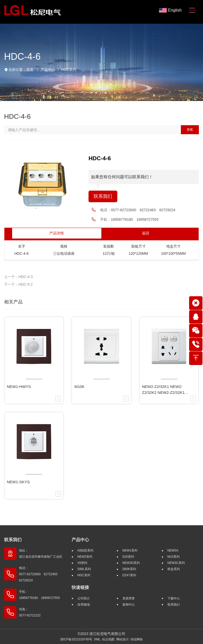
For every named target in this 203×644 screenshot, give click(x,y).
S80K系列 (129, 569)
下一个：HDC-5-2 (18, 284)
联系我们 (103, 196)
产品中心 (48, 70)
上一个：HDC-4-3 (18, 277)
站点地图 (108, 639)
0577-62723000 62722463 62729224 (143, 210)
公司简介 (84, 598)
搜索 (190, 130)
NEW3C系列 (176, 563)
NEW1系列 (130, 550)
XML (97, 639)
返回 (146, 233)
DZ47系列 (129, 575)
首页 (30, 70)
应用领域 (84, 605)
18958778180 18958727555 (135, 219)
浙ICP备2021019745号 (76, 639)
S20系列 (128, 557)
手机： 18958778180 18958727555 (39, 595)
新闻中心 (129, 605)
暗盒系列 (174, 569)
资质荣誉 (129, 598)
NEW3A (173, 550)
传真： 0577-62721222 (30, 612)
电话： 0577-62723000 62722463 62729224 (40, 574)
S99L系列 (84, 569)
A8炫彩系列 (86, 550)
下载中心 (174, 598)
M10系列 (174, 557)
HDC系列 (69, 70)
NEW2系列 (85, 557)
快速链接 (80, 587)
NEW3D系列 (131, 563)
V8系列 (82, 563)
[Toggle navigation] (193, 10)
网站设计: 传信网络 (130, 639)
